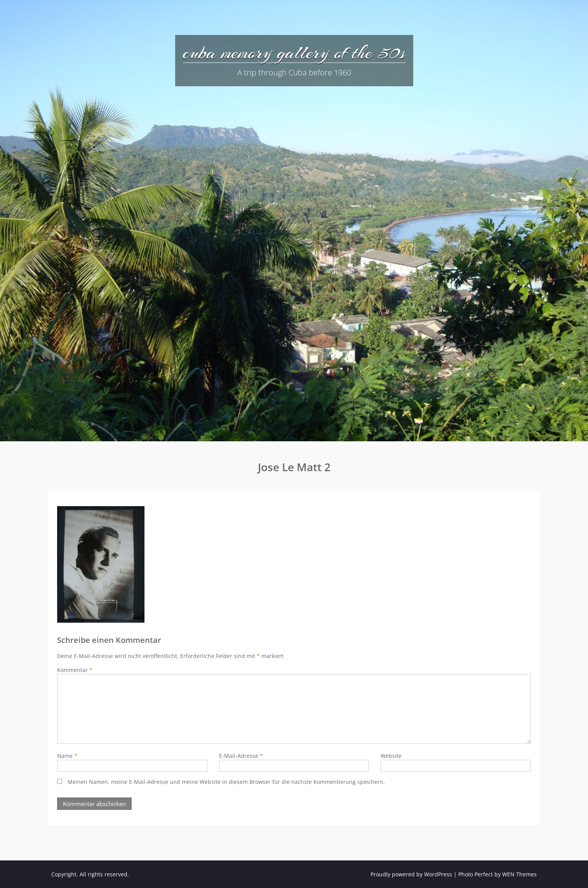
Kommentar (75, 670)
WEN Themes (519, 874)
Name (67, 756)
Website (391, 756)
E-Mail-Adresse (241, 756)
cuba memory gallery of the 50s (294, 52)
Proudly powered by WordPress (411, 874)
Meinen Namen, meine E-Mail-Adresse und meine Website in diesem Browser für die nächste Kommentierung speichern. (226, 782)
